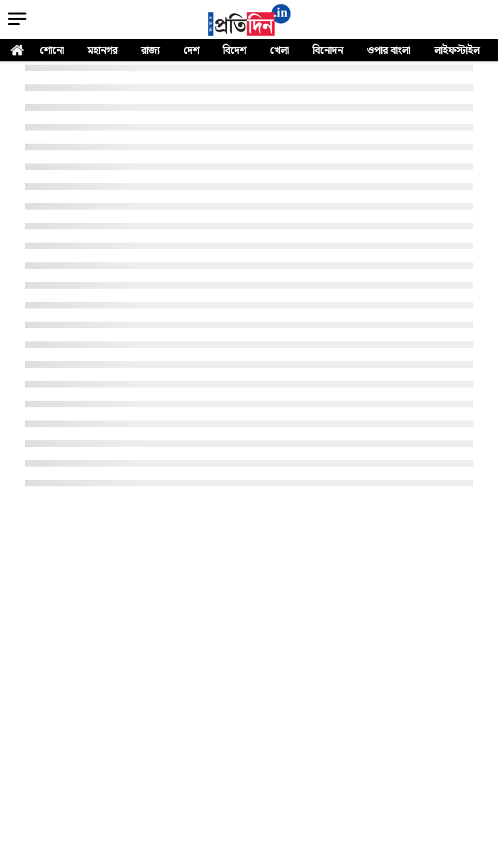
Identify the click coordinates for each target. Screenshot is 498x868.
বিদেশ (234, 51)
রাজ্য (150, 51)
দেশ (191, 51)
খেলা (279, 51)
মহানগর (103, 51)
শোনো (52, 51)
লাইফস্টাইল (457, 51)
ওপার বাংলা (389, 51)
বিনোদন (328, 51)
